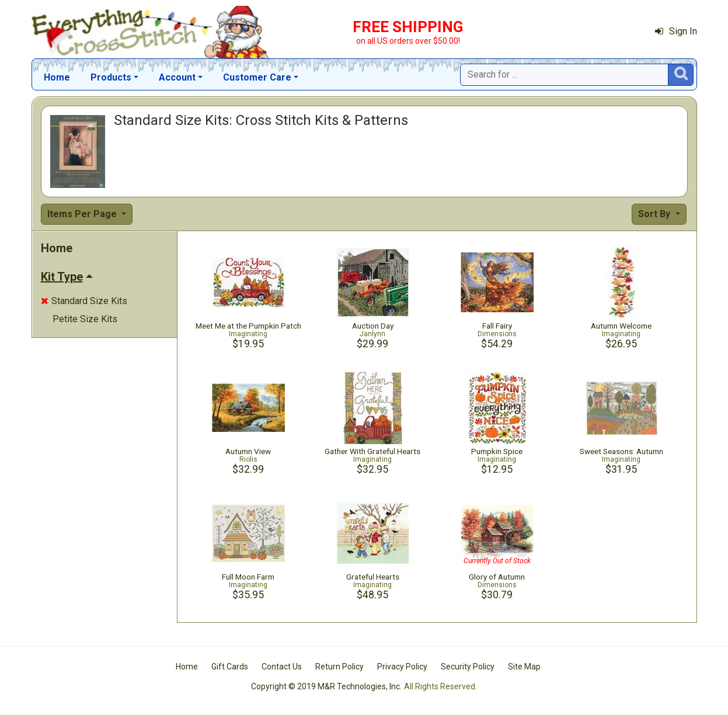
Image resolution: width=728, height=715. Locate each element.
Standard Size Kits (84, 301)
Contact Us (282, 667)
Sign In (676, 31)
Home (57, 77)
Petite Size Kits (85, 319)
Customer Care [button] (257, 77)
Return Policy (339, 667)
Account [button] (177, 77)
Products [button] (111, 77)
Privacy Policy (402, 667)
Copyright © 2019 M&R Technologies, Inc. (326, 686)
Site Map (524, 667)
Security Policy (468, 667)
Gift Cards (230, 667)
